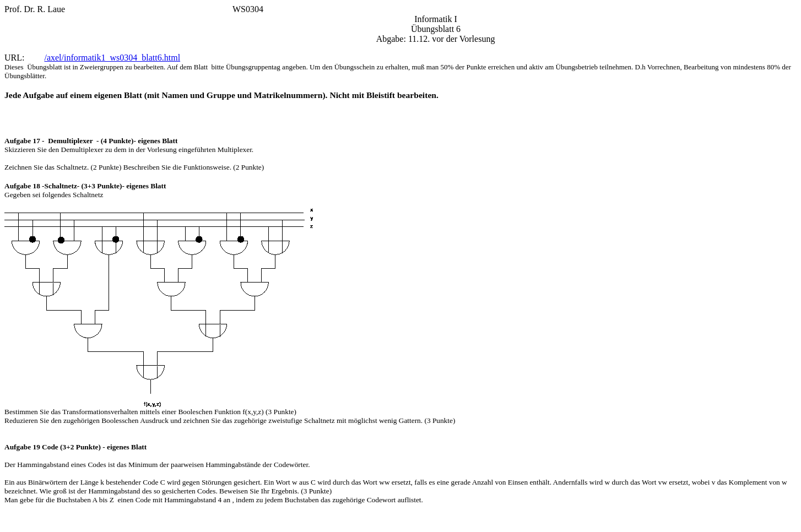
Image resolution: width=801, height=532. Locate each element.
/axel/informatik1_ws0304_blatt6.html (112, 58)
